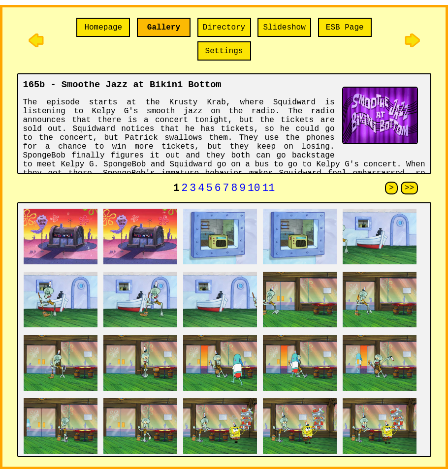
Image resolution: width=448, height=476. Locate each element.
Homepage (103, 28)
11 (269, 189)
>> (409, 189)
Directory (224, 28)
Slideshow (284, 28)
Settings (224, 51)
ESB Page (345, 28)
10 (254, 189)
